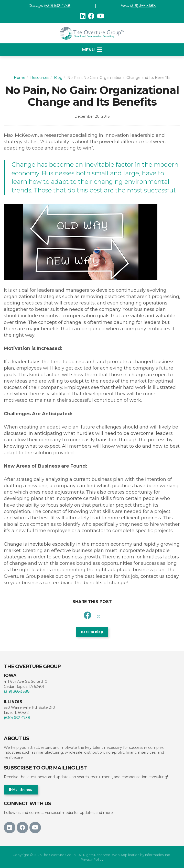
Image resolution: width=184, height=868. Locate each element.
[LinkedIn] (83, 16)
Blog (58, 78)
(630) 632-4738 (17, 718)
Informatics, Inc (158, 855)
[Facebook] (91, 16)
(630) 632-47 (55, 6)
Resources (40, 78)
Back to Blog (92, 632)
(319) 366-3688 (143, 6)
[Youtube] (101, 16)
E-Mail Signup (21, 790)
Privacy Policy (92, 859)
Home (20, 78)
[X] (99, 615)
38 (68, 6)
